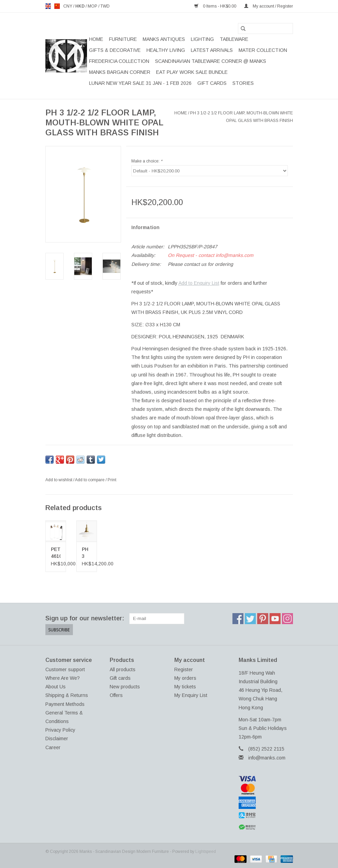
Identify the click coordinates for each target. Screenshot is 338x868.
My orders (185, 678)
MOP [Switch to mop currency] (93, 6)
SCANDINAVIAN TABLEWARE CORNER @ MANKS (211, 61)
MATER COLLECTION (263, 50)
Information (145, 227)
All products (123, 669)
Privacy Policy (60, 730)
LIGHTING (202, 39)
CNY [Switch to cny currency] (68, 6)
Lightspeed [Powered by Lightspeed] (206, 852)
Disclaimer (57, 739)
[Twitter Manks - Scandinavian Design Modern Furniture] (250, 619)
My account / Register (269, 6)
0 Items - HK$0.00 (216, 6)
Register (184, 669)
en (48, 6)
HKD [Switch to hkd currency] (80, 6)
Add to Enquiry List (199, 283)
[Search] (265, 29)
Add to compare (90, 480)
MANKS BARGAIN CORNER (120, 72)
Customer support (65, 669)
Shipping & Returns (67, 695)
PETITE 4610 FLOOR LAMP (56, 553)
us (57, 6)
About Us (56, 687)
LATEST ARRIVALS (212, 50)
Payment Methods (65, 704)
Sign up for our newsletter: (85, 618)
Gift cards (212, 83)
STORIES (243, 83)
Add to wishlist (59, 480)
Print (112, 480)
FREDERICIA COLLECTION (119, 61)
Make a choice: (147, 161)
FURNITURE (123, 39)
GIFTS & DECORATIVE (115, 50)
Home (96, 39)
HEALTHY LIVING (166, 50)
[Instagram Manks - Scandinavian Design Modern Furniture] (287, 619)
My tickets (185, 687)
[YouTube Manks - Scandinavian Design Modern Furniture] (275, 619)
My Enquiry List (191, 695)
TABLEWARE (234, 39)
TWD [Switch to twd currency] (105, 6)
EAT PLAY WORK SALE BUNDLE (192, 72)
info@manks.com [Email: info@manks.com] (267, 758)
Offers (116, 695)
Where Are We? (63, 678)
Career (53, 747)
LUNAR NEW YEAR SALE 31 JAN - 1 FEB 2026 (140, 83)
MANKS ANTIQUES (164, 39)
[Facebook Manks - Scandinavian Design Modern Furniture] (238, 619)
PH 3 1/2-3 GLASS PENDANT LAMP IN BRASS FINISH (87, 553)
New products (125, 687)
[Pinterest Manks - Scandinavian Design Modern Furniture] (263, 619)
